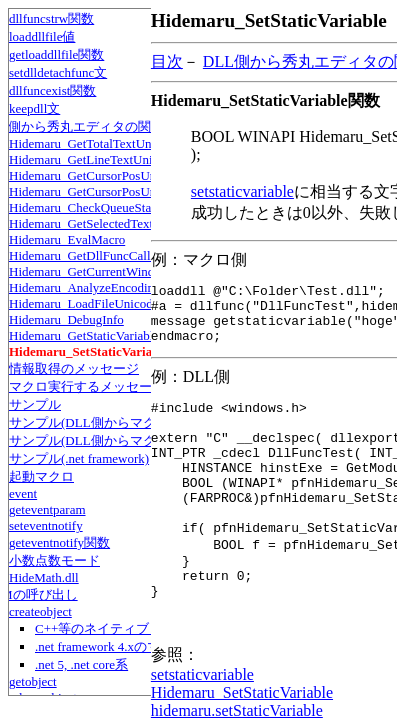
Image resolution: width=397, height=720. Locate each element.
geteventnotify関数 (59, 542)
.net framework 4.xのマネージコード (136, 646)
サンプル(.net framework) (79, 458)
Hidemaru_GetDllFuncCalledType (99, 255)
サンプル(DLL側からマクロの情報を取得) (130, 440)
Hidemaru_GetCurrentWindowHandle (108, 271)
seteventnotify (46, 525)
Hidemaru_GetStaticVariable (84, 335)
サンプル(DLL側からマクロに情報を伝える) (136, 422)
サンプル (35, 404)
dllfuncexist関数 (52, 90)
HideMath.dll (44, 577)
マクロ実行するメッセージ (87, 386)
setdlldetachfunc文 (58, 72)
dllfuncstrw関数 (51, 18)
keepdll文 (34, 108)
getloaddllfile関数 (56, 54)
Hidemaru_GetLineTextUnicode (93, 159)
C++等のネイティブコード (111, 628)
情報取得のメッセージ (74, 368)
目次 (167, 61)
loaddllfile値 (42, 36)
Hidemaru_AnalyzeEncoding (85, 287)
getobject (33, 681)
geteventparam (47, 509)
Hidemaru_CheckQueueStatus (87, 207)
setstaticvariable (242, 191)
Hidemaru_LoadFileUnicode (83, 303)
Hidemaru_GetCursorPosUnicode (96, 175)
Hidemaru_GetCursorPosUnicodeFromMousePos (138, 191)
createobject (40, 611)
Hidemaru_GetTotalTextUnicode (94, 143)
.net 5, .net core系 (81, 664)
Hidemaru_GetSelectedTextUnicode (103, 223)
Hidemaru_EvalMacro (67, 239)
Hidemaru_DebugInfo (66, 319)
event (23, 493)
